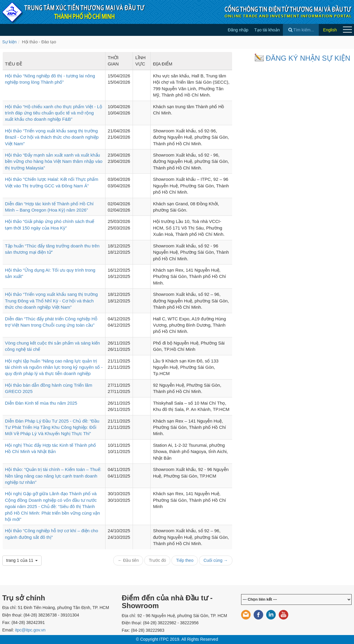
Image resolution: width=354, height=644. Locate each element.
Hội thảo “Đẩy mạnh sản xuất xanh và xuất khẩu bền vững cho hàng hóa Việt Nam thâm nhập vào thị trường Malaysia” (54, 161)
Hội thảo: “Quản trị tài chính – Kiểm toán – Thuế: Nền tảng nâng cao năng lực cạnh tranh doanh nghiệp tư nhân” (53, 476)
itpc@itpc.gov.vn (30, 630)
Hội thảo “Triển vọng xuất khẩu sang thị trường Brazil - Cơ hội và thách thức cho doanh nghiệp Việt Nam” (52, 137)
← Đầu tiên (128, 560)
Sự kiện (10, 42)
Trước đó (157, 560)
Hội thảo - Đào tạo (39, 42)
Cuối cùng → (216, 560)
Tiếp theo (185, 560)
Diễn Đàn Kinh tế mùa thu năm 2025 (41, 403)
